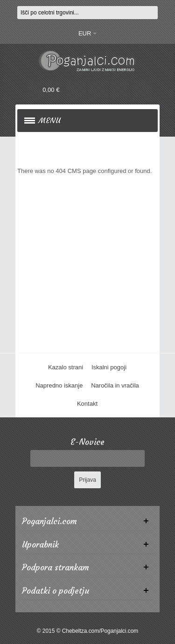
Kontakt (87, 404)
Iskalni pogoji (109, 367)
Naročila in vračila (115, 385)
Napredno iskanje (59, 385)
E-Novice (87, 442)
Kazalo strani (66, 367)
